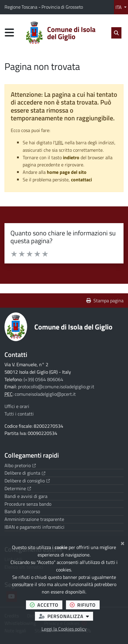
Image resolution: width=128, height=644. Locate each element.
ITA (119, 7)
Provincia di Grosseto (62, 7)
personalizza (66, 616)
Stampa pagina (105, 300)
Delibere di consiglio (27, 481)
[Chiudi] (122, 542)
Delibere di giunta (25, 473)
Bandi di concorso (22, 511)
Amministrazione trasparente (34, 519)
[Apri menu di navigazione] (9, 32)
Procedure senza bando (28, 504)
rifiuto (85, 605)
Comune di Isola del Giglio (73, 327)
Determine (18, 488)
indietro (71, 157)
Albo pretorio (20, 465)
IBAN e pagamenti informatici (34, 527)
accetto (46, 605)
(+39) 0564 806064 (43, 379)
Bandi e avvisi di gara (26, 496)
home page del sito (67, 172)
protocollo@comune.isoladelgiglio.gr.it (56, 387)
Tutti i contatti (19, 414)
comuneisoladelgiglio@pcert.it (45, 394)
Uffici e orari (17, 406)
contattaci (81, 180)
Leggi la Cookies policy (64, 629)
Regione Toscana (21, 7)
